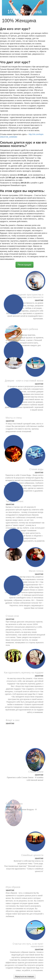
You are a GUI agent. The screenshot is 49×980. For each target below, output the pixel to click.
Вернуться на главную (24, 976)
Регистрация (24, 265)
